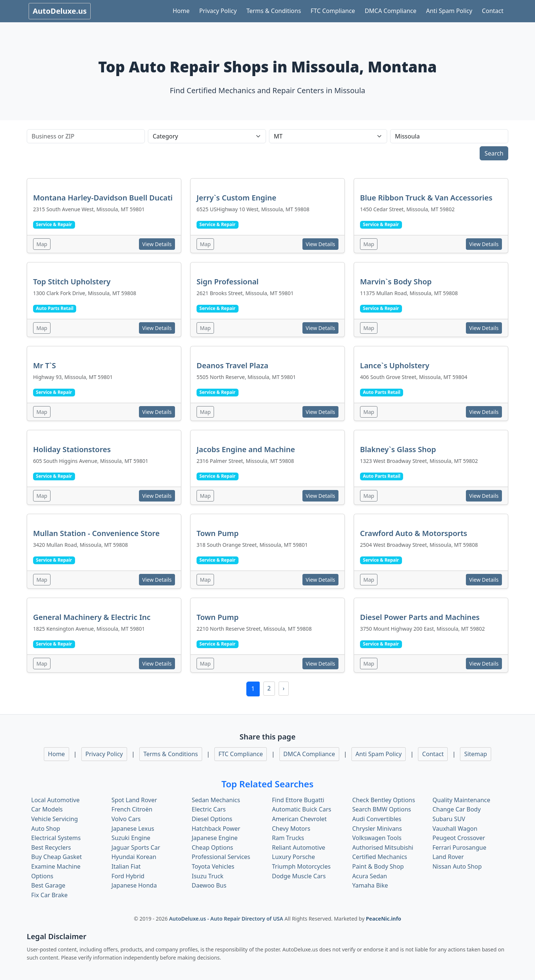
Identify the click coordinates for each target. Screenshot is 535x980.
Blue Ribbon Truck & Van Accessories (426, 198)
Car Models (47, 809)
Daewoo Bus (209, 885)
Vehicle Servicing (55, 819)
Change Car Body (457, 809)
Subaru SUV (449, 819)
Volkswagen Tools (377, 838)
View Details (157, 244)
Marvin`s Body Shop (396, 282)
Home (181, 11)
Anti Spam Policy (449, 11)
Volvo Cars (126, 819)
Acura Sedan (370, 876)
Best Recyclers (51, 847)
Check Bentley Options (384, 800)
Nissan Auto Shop (457, 866)
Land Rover (448, 857)
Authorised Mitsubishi (383, 847)
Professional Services (221, 857)
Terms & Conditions (274, 11)
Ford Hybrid (128, 876)
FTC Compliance (333, 11)
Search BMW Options (382, 809)
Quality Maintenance (461, 800)
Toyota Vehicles (213, 866)
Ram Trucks (288, 838)
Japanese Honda (134, 885)
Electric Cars (209, 809)
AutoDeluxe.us (60, 11)
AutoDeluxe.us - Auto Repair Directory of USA (227, 919)
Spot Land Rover (134, 800)
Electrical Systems (56, 838)
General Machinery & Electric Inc (92, 617)
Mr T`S (45, 365)
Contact (493, 11)
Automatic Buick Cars (301, 809)
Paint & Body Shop (378, 866)
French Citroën (132, 809)
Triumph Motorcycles (301, 866)
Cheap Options (212, 847)
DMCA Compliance (391, 11)
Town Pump (218, 533)
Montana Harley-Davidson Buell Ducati (103, 198)
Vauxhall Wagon (455, 829)
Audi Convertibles (377, 819)
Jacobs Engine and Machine (246, 449)
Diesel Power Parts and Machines (420, 617)
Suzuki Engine (131, 838)
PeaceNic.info (384, 919)
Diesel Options (212, 819)
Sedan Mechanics (216, 800)
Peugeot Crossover (459, 838)
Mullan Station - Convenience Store (96, 533)
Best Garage (48, 885)
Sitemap (476, 754)
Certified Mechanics (380, 857)
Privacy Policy (218, 11)
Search (494, 153)
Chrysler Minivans (377, 829)
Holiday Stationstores (72, 449)
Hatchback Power (216, 829)
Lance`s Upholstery (395, 365)
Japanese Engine (215, 838)
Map (42, 244)
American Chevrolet (299, 819)
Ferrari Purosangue (459, 847)
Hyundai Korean (134, 857)
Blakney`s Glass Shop (398, 449)
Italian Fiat (126, 866)
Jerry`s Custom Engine (236, 198)
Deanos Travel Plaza (232, 365)
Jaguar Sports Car (136, 847)
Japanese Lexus (133, 829)
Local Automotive (55, 800)
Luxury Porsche (294, 857)
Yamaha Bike (370, 885)
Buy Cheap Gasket (56, 857)
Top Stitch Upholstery (72, 282)
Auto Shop (46, 829)
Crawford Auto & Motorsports (414, 533)
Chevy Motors (291, 829)
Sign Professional (228, 282)
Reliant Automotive (299, 847)
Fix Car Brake (49, 895)
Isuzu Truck (207, 876)
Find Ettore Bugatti (298, 800)
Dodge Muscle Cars (299, 876)
